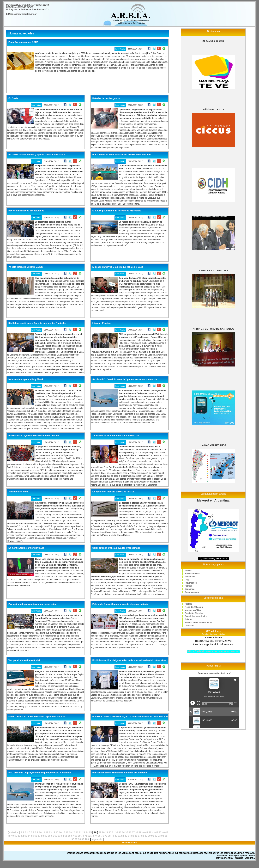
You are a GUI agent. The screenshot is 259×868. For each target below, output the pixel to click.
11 (44, 832)
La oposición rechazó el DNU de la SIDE (113, 492)
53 (26, 836)
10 (40, 832)
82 (123, 836)
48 (9, 836)
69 (79, 836)
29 (107, 832)
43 (153, 832)
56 (36, 836)
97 (76, 839)
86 (136, 836)
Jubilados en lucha (18, 492)
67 (73, 836)
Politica (188, 586)
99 (83, 839)
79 (113, 836)
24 (87, 832)
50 (16, 836)
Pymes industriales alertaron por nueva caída (32, 604)
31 (113, 832)
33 (120, 832)
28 (103, 832)
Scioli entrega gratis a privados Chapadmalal (116, 548)
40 (143, 832)
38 (137, 832)
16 (60, 832)
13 (50, 832)
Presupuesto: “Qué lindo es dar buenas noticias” (34, 436)
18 (67, 832)
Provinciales (191, 583)
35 (127, 832)
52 (22, 836)
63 (59, 836)
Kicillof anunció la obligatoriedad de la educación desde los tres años (129, 660)
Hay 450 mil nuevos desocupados (26, 211)
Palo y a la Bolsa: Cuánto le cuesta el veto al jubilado (120, 604)
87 (139, 836)
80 (116, 836)
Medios (188, 571)
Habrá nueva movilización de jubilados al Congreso (120, 773)
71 (86, 836)
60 (49, 836)
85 (133, 836)
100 (87, 839)
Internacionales (192, 574)
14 (54, 832)
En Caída (13, 98)
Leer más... (120, 49)
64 (63, 836)
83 (126, 836)
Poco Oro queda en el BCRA (23, 42)
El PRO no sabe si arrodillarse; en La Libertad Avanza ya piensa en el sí (130, 717)
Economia (189, 589)
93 (159, 836)
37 (133, 832)
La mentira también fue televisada (26, 548)
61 (52, 836)
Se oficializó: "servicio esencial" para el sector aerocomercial (125, 379)
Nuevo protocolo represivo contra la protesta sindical (37, 717)
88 (143, 836)
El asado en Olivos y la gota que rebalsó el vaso (118, 267)
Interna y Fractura (102, 323)
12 (47, 832)
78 (109, 836)
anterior (14, 832)
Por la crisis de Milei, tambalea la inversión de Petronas (122, 155)
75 (99, 836)
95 (166, 836)
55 (33, 836)
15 (57, 832)
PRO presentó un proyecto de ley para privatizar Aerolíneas (40, 773)
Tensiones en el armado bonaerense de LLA (116, 436)
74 (96, 836)
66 (69, 836)
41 (147, 832)
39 (140, 832)
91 (153, 836)
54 (29, 836)
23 (84, 832)
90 (149, 836)
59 (46, 836)
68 (76, 836)
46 (163, 832)
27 (100, 832)
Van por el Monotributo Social (24, 660)
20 (74, 832)
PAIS (187, 580)
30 (110, 832)
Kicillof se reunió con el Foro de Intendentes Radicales (37, 323)
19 (70, 832)
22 (80, 832)
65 (66, 836)
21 (77, 832)
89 (146, 836)
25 (90, 832)
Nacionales (190, 577)
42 (150, 832)
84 (129, 836)
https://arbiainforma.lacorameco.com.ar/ (213, 651)
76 (103, 836)
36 (130, 832)
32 (117, 832)
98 (80, 839)
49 (13, 836)
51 (19, 836)
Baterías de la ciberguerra (106, 98)
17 (64, 832)
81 (119, 836)
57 (39, 836)
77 (106, 836)
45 (160, 832)
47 (167, 832)
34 (123, 832)
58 (43, 836)
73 (93, 836)
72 (89, 836)
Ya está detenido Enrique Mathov (26, 267)
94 (163, 836)
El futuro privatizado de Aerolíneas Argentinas (117, 211)
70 (83, 836)
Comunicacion (192, 592)
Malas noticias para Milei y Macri (26, 379)
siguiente (97, 839)
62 (56, 836)
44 (157, 832)
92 (156, 836)
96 (73, 839)
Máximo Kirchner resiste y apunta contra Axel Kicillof (37, 155)
